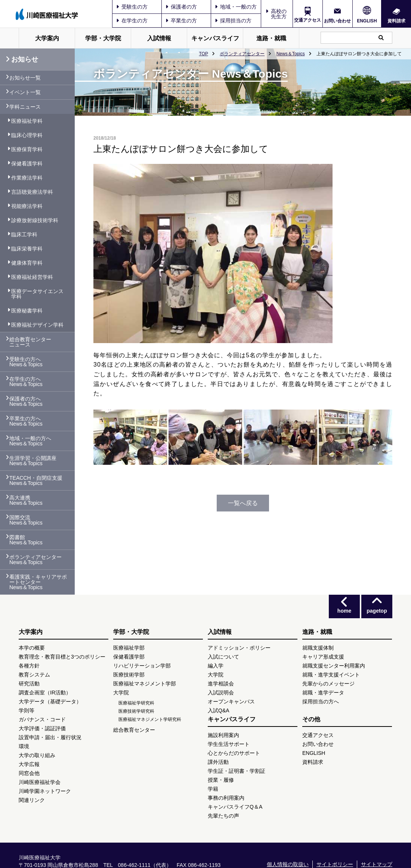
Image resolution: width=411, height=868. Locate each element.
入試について (223, 657)
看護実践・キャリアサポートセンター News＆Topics (38, 582)
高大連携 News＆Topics (26, 500)
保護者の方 (181, 7)
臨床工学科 (24, 234)
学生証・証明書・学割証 (237, 771)
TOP (203, 54)
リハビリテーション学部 (142, 666)
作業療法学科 (27, 178)
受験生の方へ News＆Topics (26, 362)
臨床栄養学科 (27, 249)
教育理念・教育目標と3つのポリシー (62, 657)
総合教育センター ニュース (30, 342)
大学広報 (29, 764)
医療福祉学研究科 (136, 703)
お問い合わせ (337, 21)
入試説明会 (221, 693)
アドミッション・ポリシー (239, 648)
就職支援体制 (318, 648)
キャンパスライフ (215, 38)
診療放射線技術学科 (35, 220)
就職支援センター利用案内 (334, 666)
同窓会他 (29, 773)
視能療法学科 (27, 206)
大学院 (121, 693)
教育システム (34, 675)
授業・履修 (221, 780)
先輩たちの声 (223, 816)
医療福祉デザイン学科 (37, 325)
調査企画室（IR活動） (45, 693)
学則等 (27, 710)
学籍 (213, 789)
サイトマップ (377, 864)
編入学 (216, 666)
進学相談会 (221, 684)
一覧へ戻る (243, 503)
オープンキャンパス (231, 701)
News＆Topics (291, 54)
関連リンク (32, 800)
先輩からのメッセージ (328, 684)
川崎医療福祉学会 (40, 782)
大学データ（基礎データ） (50, 701)
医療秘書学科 (27, 311)
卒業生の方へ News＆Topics (26, 421)
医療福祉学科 (27, 121)
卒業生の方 (181, 21)
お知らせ (22, 59)
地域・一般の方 (236, 7)
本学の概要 (32, 648)
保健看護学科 (27, 164)
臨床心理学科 (27, 135)
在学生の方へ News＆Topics (26, 382)
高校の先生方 (279, 14)
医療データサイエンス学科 (37, 294)
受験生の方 (132, 7)
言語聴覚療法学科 (32, 192)
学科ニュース (25, 107)
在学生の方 (132, 21)
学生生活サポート (229, 744)
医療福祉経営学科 (32, 277)
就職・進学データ (323, 693)
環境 (24, 746)
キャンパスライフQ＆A (235, 807)
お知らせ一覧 (25, 78)
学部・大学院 (103, 38)
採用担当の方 (233, 21)
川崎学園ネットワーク (45, 791)
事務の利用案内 (226, 798)
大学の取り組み (37, 755)
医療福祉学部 (129, 648)
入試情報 (159, 38)
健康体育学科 (27, 263)
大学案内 (47, 38)
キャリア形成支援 (323, 657)
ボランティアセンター (242, 54)
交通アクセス (308, 20)
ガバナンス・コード (42, 719)
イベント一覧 (25, 92)
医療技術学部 (129, 675)
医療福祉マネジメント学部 (145, 684)
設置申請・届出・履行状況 (50, 737)
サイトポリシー (335, 864)
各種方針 (29, 666)
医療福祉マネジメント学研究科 (150, 719)
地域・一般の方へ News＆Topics (30, 441)
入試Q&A (219, 710)
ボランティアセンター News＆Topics (35, 560)
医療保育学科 (27, 149)
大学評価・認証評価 (42, 728)
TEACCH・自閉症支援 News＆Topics (36, 480)
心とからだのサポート (234, 753)
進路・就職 (271, 38)
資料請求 (396, 21)
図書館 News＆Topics (26, 540)
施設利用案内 (223, 735)
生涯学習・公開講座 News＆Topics (33, 461)
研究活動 (29, 684)
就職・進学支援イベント (331, 675)
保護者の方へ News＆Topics (26, 401)
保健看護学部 (129, 657)
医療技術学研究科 (136, 711)
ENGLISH (367, 21)
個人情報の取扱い (288, 864)
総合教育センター (134, 730)
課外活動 (218, 762)
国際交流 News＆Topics (26, 520)
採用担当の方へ (321, 701)
